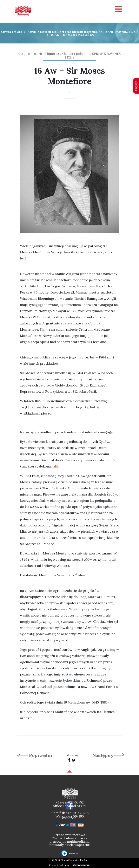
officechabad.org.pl (69, 806)
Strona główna (12, 32)
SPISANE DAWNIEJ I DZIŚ (119, 32)
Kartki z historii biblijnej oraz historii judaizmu (63, 32)
